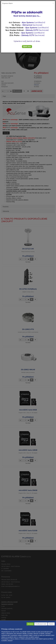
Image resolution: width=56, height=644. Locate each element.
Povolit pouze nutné (41, 624)
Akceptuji (30, 624)
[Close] (53, 3)
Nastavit (51, 624)
